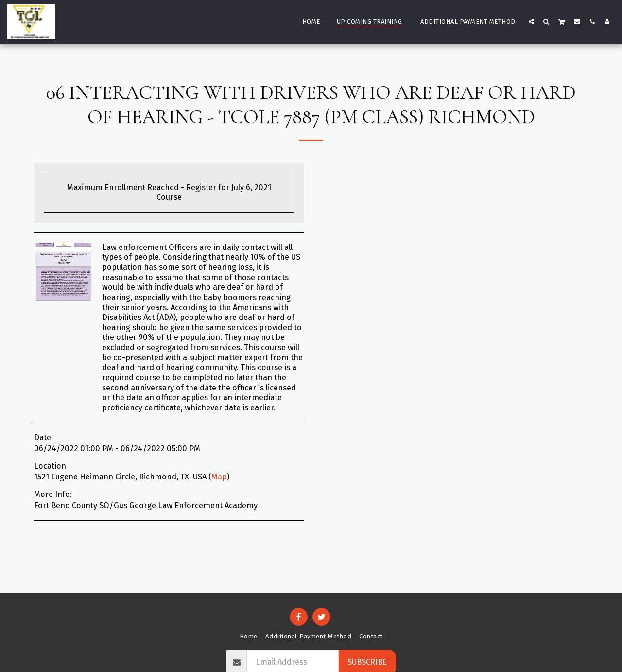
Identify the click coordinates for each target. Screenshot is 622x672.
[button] (531, 21)
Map (219, 477)
